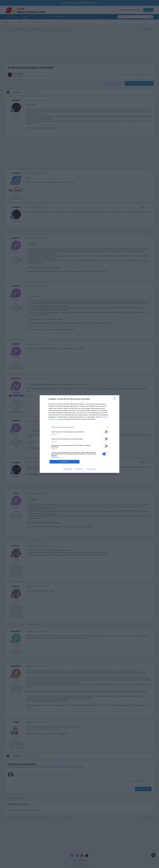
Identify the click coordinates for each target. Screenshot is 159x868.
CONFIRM (65, 462)
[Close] (115, 399)
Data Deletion (68, 469)
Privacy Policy (91, 469)
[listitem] (79, 427)
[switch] (105, 432)
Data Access (79, 469)
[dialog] (79, 434)
